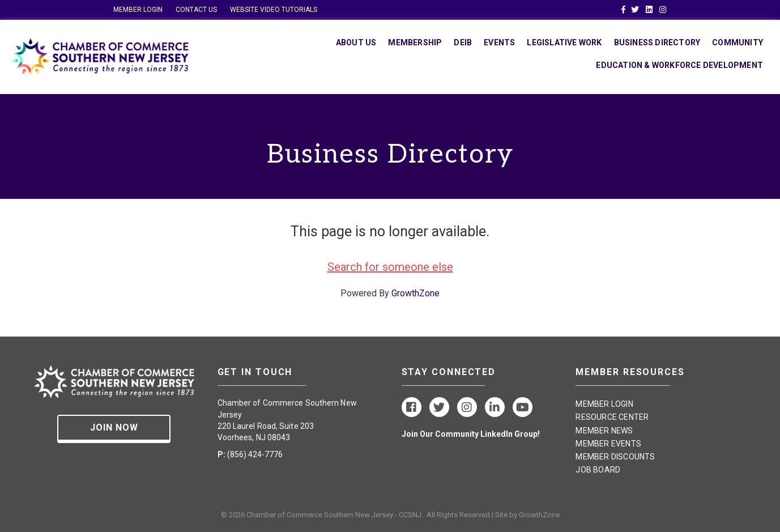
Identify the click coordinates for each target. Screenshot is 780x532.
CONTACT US (196, 10)
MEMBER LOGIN (138, 10)
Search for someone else (390, 267)
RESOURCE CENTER (612, 417)
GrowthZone (415, 293)
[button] (114, 429)
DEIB (463, 42)
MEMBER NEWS (604, 431)
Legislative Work (564, 42)
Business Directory (657, 42)
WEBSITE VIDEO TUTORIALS (274, 10)
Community (738, 42)
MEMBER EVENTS (608, 444)
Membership (415, 42)
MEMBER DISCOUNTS (615, 457)
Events (499, 42)
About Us (356, 42)
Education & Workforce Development (679, 65)
